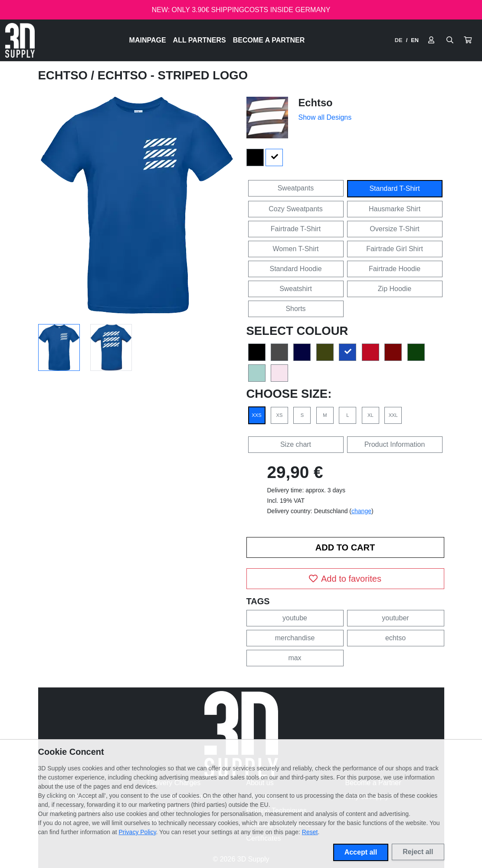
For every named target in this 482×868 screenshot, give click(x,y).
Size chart (296, 444)
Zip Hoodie (395, 289)
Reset (310, 832)
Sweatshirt (296, 289)
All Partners (200, 40)
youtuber (395, 618)
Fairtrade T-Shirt (296, 229)
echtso (395, 638)
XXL (393, 415)
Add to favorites (345, 579)
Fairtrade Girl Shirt (395, 249)
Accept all (361, 852)
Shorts (295, 309)
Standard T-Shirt (394, 188)
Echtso (65, 75)
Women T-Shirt (295, 249)
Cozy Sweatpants (296, 209)
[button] (468, 40)
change (361, 511)
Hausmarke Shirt (395, 209)
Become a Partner (269, 40)
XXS (256, 415)
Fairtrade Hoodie (395, 269)
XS (279, 415)
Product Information (395, 444)
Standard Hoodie (295, 269)
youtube (295, 618)
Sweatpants (296, 188)
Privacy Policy (138, 832)
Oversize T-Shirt (394, 229)
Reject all (418, 852)
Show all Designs (325, 117)
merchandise (295, 638)
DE (399, 40)
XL (371, 415)
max (295, 658)
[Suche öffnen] (450, 40)
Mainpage (148, 40)
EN (415, 40)
